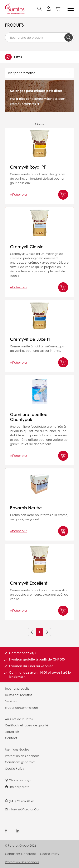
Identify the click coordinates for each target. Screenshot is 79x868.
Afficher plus (19, 194)
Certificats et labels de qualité (27, 725)
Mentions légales (17, 749)
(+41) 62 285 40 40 (20, 801)
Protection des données (22, 756)
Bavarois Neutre (26, 508)
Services (11, 701)
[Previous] (32, 632)
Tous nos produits (17, 688)
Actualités (12, 732)
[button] (39, 57)
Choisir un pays (18, 780)
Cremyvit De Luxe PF (31, 339)
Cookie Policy (15, 768)
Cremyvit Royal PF (28, 167)
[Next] (47, 632)
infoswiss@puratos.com (23, 809)
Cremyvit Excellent (29, 583)
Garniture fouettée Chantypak (29, 417)
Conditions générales (20, 762)
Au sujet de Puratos (19, 719)
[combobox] (39, 37)
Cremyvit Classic (27, 247)
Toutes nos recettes (18, 695)
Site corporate (17, 787)
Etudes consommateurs (22, 707)
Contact (11, 738)
